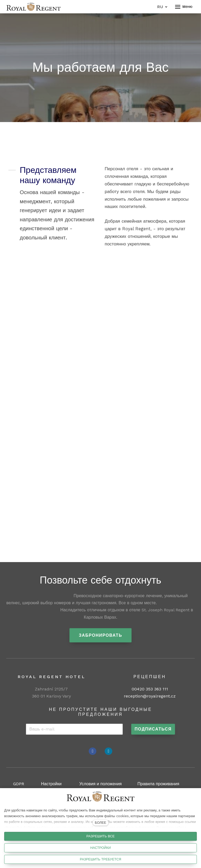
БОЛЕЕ (100, 823)
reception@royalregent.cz (150, 696)
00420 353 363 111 (150, 689)
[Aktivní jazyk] (162, 7)
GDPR (19, 784)
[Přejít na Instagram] (108, 751)
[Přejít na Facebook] (93, 751)
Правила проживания (158, 784)
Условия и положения (100, 784)
